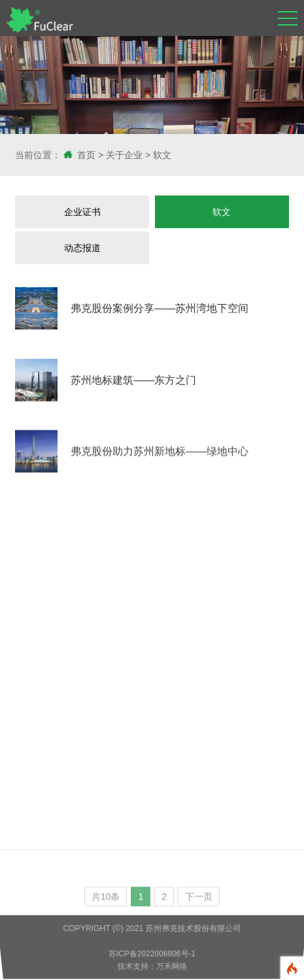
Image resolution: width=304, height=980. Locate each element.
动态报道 (82, 248)
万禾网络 (171, 967)
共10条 (106, 899)
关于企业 (124, 155)
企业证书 (82, 212)
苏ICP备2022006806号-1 (152, 954)
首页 (86, 155)
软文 (162, 155)
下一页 (199, 899)
